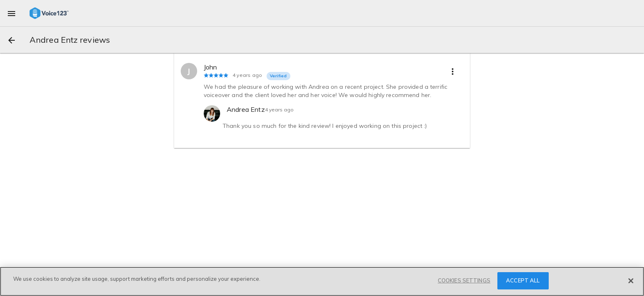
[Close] (631, 281)
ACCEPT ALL (523, 280)
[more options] (453, 71)
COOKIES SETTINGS (464, 280)
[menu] (11, 13)
